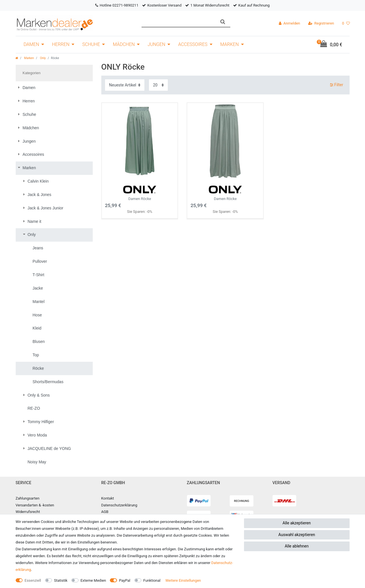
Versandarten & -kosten (35, 505)
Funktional (152, 580)
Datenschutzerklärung (119, 505)
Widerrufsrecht (28, 512)
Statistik (61, 580)
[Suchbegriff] (179, 22)
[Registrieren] (321, 23)
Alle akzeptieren (297, 523)
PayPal (125, 580)
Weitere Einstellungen (183, 580)
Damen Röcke (140, 191)
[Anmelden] (289, 23)
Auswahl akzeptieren (297, 535)
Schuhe (91, 44)
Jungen (156, 44)
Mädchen (124, 44)
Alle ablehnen (297, 546)
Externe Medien (93, 580)
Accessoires (193, 44)
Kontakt (108, 498)
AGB (105, 512)
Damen (32, 44)
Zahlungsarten (28, 498)
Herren (61, 44)
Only (42, 58)
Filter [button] (337, 85)
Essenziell (33, 580)
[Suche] (223, 22)
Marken (230, 44)
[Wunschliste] (346, 23)
